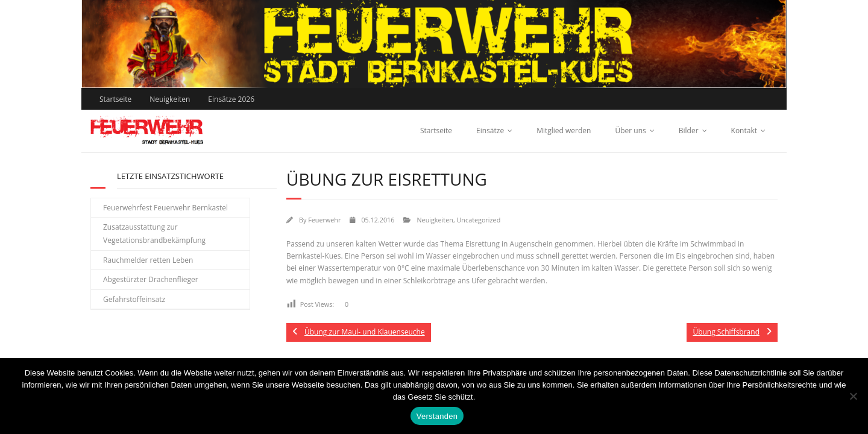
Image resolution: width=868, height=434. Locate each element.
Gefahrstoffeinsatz (134, 299)
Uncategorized (478, 220)
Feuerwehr (324, 220)
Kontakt (744, 131)
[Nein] (853, 396)
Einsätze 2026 (231, 99)
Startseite (115, 99)
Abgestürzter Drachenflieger (151, 279)
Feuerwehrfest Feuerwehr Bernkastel (165, 208)
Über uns (630, 131)
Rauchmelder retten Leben (148, 260)
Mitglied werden (564, 131)
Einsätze (490, 131)
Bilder (689, 131)
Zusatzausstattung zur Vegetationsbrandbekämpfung (154, 234)
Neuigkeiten (170, 99)
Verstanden (437, 416)
